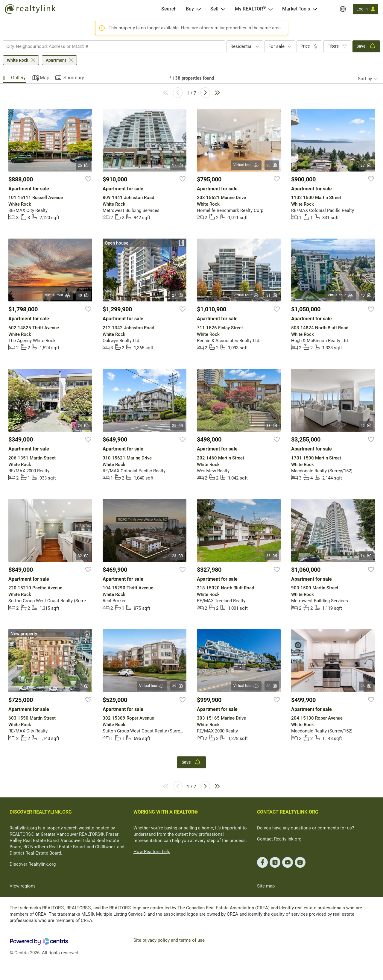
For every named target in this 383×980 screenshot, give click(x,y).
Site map (266, 886)
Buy (190, 9)
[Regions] (343, 9)
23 (178, 556)
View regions (23, 886)
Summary (74, 78)
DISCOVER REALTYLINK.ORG (41, 812)
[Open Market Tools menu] (315, 9)
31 (272, 295)
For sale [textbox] (276, 46)
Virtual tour (246, 165)
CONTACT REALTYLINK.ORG (288, 812)
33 (272, 426)
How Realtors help (152, 852)
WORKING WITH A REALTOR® (166, 812)
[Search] (169, 9)
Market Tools (296, 9)
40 (83, 295)
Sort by (365, 79)
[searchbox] (110, 46)
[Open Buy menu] (199, 9)
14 (366, 556)
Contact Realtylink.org (279, 839)
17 (178, 166)
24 (83, 426)
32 (83, 556)
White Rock (18, 60)
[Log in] (365, 9)
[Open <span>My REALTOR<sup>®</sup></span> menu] (270, 9)
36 (272, 556)
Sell (214, 9)
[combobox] (114, 46)
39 (178, 686)
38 (272, 686)
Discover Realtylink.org (33, 864)
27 (366, 166)
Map (45, 78)
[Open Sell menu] (223, 9)
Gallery (18, 78)
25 (83, 166)
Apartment (56, 60)
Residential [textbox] (241, 46)
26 (272, 165)
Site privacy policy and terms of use (169, 940)
